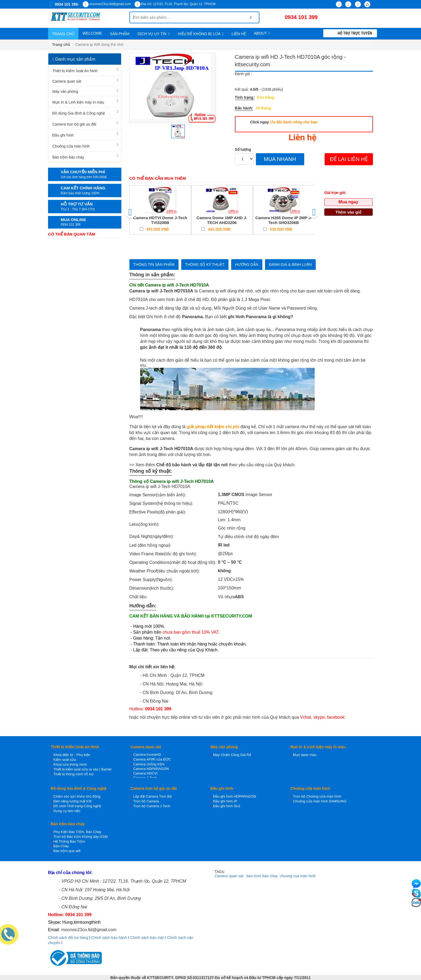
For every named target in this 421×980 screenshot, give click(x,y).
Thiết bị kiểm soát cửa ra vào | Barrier (83, 769)
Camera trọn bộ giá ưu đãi (74, 124)
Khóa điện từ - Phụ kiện (72, 755)
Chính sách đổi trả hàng (68, 938)
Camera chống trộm (149, 764)
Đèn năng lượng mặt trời (72, 801)
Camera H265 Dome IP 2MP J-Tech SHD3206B (284, 220)
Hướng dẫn (247, 265)
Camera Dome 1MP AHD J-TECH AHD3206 (222, 220)
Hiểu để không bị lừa (201, 34)
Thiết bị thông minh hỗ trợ (73, 774)
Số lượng (243, 149)
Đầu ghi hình (63, 135)
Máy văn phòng (65, 91)
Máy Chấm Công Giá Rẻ (232, 755)
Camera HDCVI (145, 773)
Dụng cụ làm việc (67, 811)
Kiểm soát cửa (65, 760)
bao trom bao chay (262, 876)
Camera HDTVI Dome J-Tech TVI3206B (160, 220)
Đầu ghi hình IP (225, 801)
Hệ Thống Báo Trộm (69, 841)
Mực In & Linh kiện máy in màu (78, 102)
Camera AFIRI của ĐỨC (152, 759)
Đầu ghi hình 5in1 (227, 806)
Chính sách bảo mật (147, 938)
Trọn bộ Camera (146, 801)
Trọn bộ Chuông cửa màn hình (317, 796)
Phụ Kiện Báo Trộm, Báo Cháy (77, 832)
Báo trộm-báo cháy (68, 157)
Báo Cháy (61, 846)
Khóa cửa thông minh (70, 764)
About (262, 33)
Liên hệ (239, 34)
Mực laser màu (305, 755)
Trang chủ (63, 34)
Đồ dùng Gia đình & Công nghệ (79, 113)
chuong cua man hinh (298, 876)
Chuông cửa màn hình (71, 146)
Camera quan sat (229, 876)
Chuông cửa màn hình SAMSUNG (320, 801)
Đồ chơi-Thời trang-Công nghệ (77, 806)
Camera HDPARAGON (151, 769)
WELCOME (92, 33)
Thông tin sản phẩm (154, 265)
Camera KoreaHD (147, 755)
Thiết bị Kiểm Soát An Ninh (75, 71)
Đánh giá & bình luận (290, 265)
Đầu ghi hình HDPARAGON (235, 796)
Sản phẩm (119, 34)
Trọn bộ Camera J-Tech (152, 806)
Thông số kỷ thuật (205, 265)
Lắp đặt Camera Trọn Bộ (152, 796)
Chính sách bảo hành (109, 938)
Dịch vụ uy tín (154, 34)
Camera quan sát (67, 81)
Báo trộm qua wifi (67, 851)
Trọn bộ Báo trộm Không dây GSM (81, 837)
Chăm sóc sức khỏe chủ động (77, 796)
